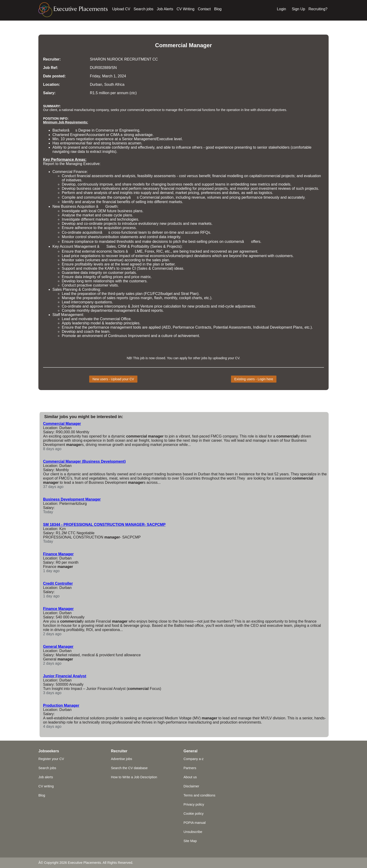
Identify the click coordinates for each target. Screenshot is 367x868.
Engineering (129, 130)
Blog (218, 9)
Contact (204, 9)
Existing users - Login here (254, 379)
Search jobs (144, 9)
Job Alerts (165, 9)
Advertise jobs (121, 759)
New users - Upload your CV (113, 379)
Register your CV (51, 759)
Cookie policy (194, 814)
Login (281, 9)
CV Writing (186, 9)
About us (190, 777)
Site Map (190, 841)
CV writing (46, 786)
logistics (265, 193)
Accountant (95, 135)
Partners (190, 768)
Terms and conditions (199, 795)
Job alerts (46, 777)
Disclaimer (191, 786)
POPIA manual (195, 823)
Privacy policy (194, 804)
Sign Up (299, 9)
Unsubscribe (193, 832)
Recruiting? (318, 9)
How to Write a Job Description (134, 777)
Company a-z (194, 759)
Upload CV (121, 9)
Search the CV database (129, 768)
